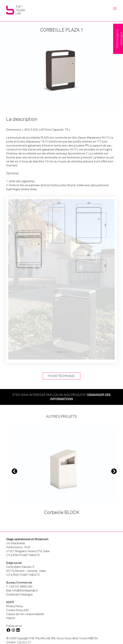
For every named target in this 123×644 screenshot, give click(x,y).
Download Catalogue (19, 594)
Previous (14, 471)
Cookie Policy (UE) (17, 610)
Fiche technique (61, 376)
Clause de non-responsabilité (25, 614)
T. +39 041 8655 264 (19, 587)
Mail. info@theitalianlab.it (22, 591)
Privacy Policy (14, 606)
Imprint (11, 618)
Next (114, 471)
